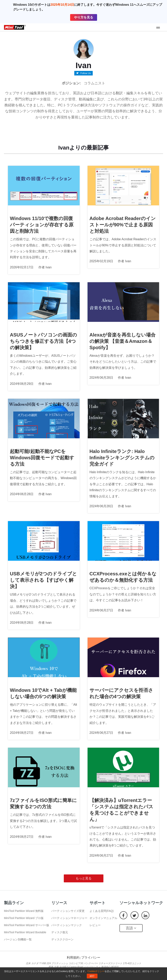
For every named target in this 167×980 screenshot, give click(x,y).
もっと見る (84, 878)
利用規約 (73, 958)
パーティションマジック (67, 925)
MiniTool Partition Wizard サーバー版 (27, 925)
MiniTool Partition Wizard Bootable (25, 932)
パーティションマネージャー (69, 918)
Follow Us (86, 73)
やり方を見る (84, 17)
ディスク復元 (60, 932)
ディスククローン (62, 939)
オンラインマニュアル (103, 918)
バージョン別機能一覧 (18, 939)
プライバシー (91, 958)
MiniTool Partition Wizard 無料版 (24, 911)
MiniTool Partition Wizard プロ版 (24, 918)
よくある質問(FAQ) (102, 911)
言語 (131, 928)
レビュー (95, 925)
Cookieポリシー (96, 971)
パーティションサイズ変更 (68, 911)
